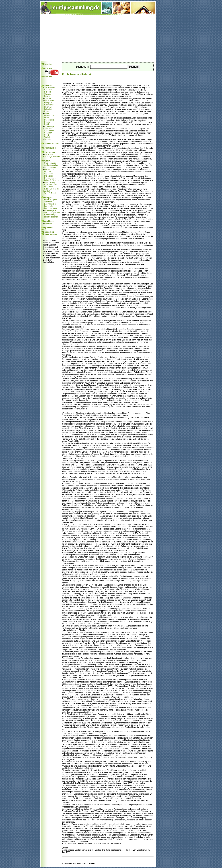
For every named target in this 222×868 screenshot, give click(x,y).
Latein (47, 113)
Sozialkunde (49, 131)
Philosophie (49, 120)
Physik (47, 122)
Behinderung (49, 182)
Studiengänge (50, 163)
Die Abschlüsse (51, 187)
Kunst (47, 111)
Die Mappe (49, 176)
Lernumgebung (50, 208)
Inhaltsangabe (50, 210)
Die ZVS (48, 172)
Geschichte (49, 105)
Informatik (48, 107)
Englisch (48, 98)
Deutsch (48, 96)
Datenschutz (49, 232)
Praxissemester (51, 185)
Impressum (48, 228)
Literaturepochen (51, 217)
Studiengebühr (50, 167)
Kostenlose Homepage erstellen (51, 155)
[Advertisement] (98, 38)
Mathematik (49, 116)
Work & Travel (50, 193)
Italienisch (48, 109)
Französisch (49, 101)
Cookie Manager (50, 234)
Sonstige (48, 129)
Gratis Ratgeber (51, 200)
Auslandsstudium (51, 165)
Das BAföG (49, 169)
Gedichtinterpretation (52, 213)
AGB (45, 230)
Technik (47, 137)
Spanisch (48, 133)
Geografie (48, 103)
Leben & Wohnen (51, 180)
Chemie (47, 94)
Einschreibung (50, 178)
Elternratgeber (50, 204)
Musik (47, 118)
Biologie (48, 92)
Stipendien (49, 174)
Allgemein (48, 202)
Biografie (48, 90)
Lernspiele (48, 206)
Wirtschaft (48, 139)
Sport (46, 135)
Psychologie (49, 126)
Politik (47, 124)
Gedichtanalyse (51, 215)
